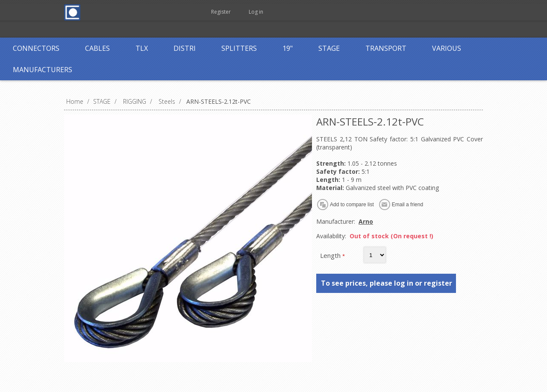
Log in (256, 12)
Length (331, 255)
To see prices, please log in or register (387, 283)
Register (221, 12)
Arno (366, 221)
